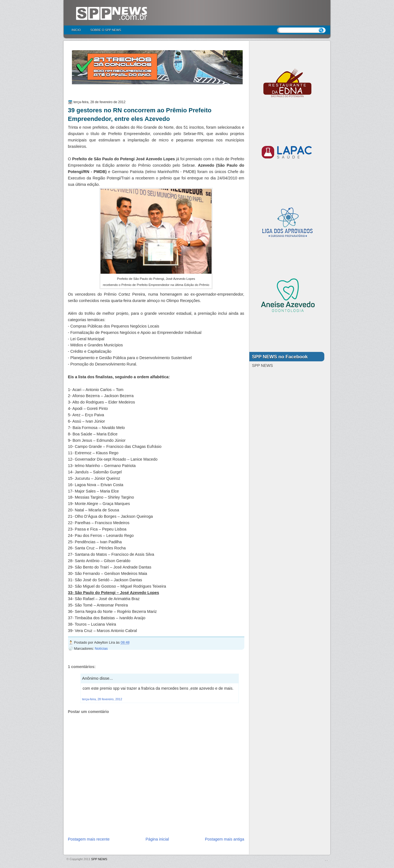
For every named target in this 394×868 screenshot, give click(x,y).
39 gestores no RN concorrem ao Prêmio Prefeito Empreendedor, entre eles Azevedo (140, 115)
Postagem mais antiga (224, 839)
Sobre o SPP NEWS (106, 30)
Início (76, 30)
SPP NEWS (99, 859)
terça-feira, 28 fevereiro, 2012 (102, 699)
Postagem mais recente (89, 839)
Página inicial (157, 839)
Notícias (101, 649)
